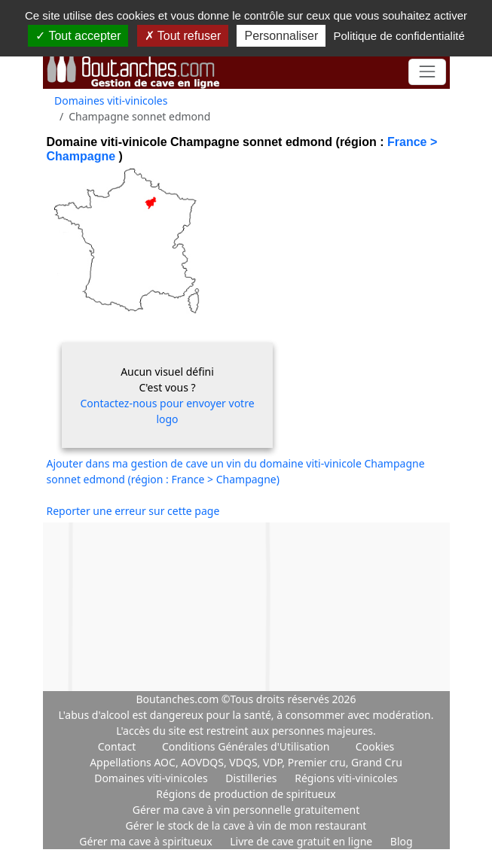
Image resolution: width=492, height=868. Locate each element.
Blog (402, 841)
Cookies (375, 746)
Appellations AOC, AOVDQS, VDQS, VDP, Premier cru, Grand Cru (246, 762)
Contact (117, 746)
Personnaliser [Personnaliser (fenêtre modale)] (281, 36)
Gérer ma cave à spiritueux (147, 841)
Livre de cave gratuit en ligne (303, 841)
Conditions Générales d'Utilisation (246, 746)
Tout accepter (78, 36)
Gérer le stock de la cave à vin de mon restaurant (246, 825)
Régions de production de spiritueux (246, 794)
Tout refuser (183, 36)
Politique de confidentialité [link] (399, 36)
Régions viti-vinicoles (346, 778)
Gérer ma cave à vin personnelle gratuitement (246, 810)
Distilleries (252, 778)
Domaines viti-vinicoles (111, 101)
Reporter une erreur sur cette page (133, 511)
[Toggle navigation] (427, 72)
